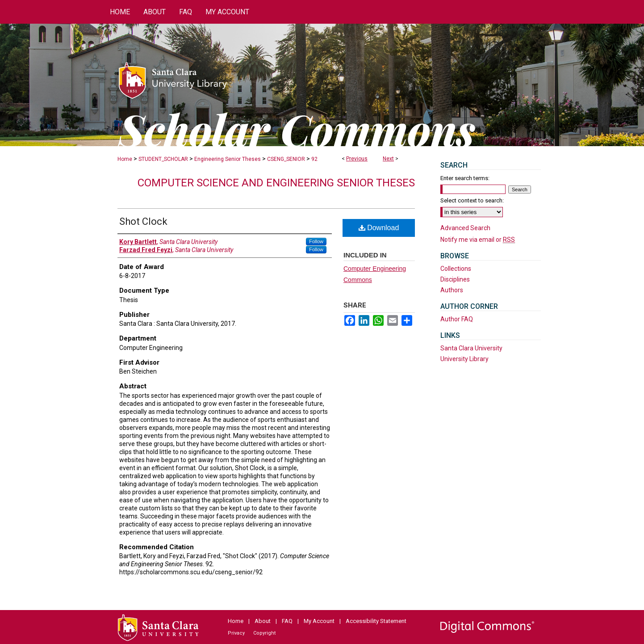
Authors (452, 290)
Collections (456, 269)
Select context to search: (472, 200)
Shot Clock (143, 221)
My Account (319, 621)
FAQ (287, 621)
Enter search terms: (465, 178)
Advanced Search (465, 228)
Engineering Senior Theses (228, 159)
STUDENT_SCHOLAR (163, 159)
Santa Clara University (471, 348)
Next (388, 159)
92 (314, 159)
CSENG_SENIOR (286, 159)
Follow (316, 241)
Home (125, 159)
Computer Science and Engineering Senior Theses (276, 183)
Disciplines (455, 279)
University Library (464, 359)
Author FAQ (457, 319)
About (263, 621)
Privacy (236, 633)
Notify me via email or (478, 240)
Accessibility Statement (376, 621)
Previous (357, 159)
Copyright (264, 633)
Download (379, 228)
